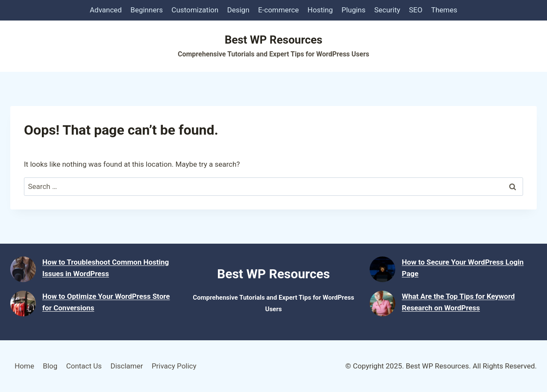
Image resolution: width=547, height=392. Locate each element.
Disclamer (126, 366)
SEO (416, 10)
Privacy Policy (174, 366)
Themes (444, 10)
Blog (50, 366)
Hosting (320, 10)
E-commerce (278, 10)
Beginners (147, 10)
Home (24, 366)
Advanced (106, 10)
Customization (195, 10)
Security (387, 10)
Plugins (353, 10)
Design (238, 10)
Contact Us (84, 366)
